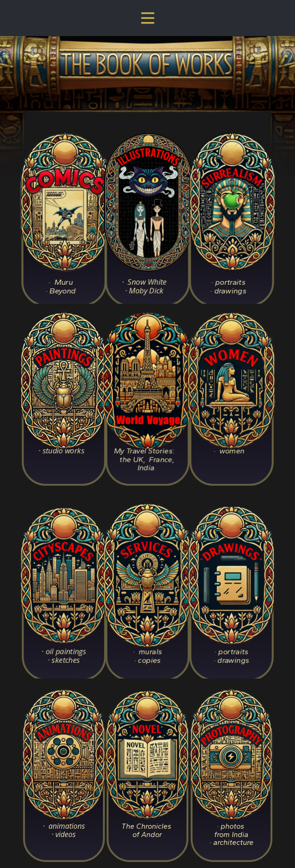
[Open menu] (148, 18)
